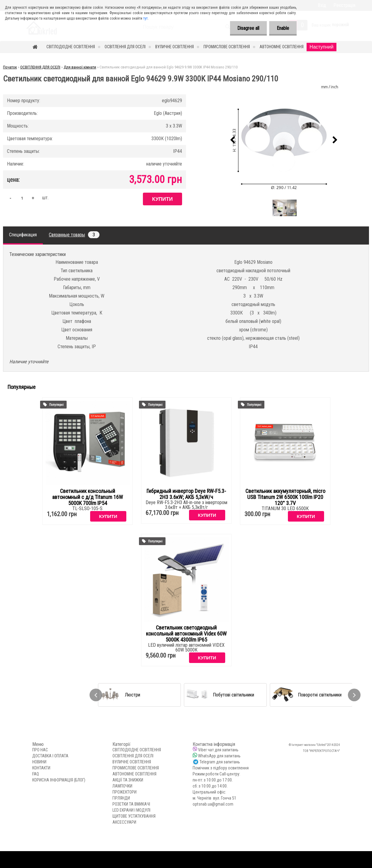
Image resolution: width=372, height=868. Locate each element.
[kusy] (22, 198)
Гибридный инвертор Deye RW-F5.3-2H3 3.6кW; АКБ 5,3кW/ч (186, 494)
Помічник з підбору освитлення (221, 768)
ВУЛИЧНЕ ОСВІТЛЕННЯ (175, 47)
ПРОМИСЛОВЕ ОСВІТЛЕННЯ (227, 47)
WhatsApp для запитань (219, 756)
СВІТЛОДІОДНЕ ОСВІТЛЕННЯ (71, 47)
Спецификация (23, 235)
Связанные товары (74, 235)
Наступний (322, 47)
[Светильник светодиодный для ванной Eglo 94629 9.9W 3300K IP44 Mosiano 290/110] (284, 140)
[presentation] (233, 140)
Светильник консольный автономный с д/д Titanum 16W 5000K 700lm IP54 (88, 497)
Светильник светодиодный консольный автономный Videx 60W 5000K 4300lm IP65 (186, 634)
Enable (283, 28)
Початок (10, 67)
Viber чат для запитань (218, 750)
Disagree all (248, 28)
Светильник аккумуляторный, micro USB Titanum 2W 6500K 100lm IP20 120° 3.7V (285, 497)
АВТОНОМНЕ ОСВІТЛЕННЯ (282, 47)
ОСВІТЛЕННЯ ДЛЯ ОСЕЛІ (125, 47)
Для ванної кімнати (80, 67)
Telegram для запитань (220, 762)
